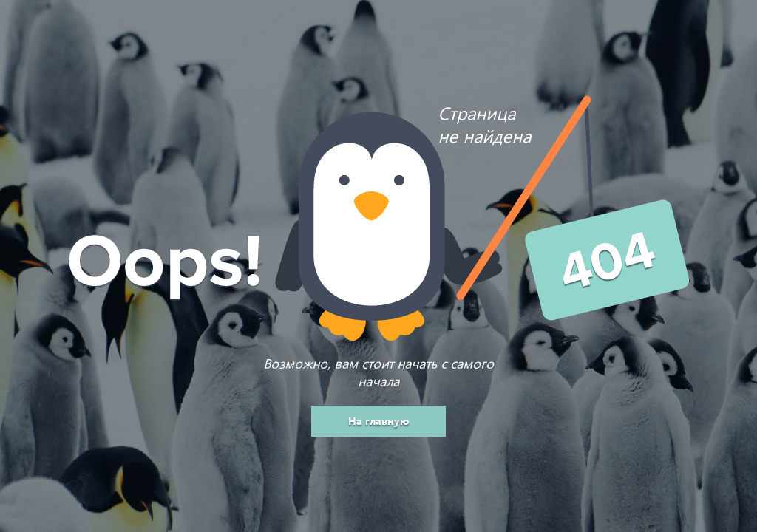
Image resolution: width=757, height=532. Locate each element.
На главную (378, 421)
